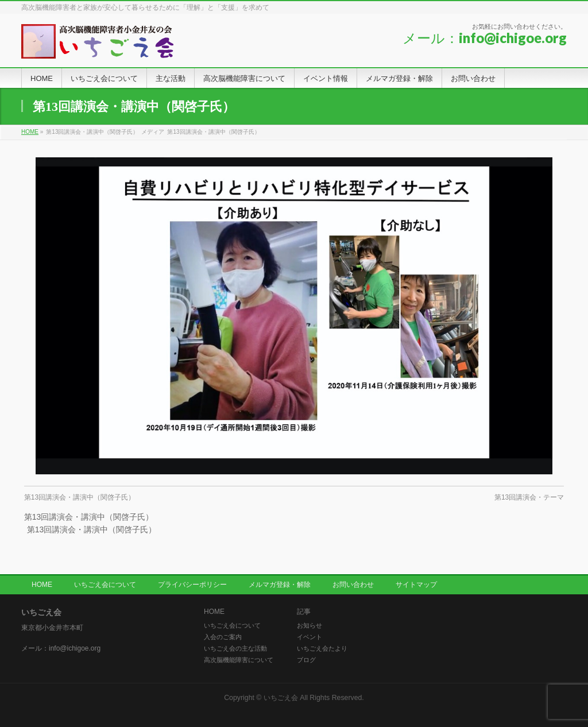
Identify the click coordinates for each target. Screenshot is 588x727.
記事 (304, 612)
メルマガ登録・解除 (280, 585)
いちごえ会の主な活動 (235, 648)
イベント (310, 637)
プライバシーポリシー (192, 585)
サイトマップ (416, 585)
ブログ (306, 660)
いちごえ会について (105, 585)
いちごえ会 (281, 698)
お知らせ (310, 625)
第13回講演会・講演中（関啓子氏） (80, 497)
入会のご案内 (223, 637)
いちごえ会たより (322, 648)
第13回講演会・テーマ (529, 497)
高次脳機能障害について (239, 660)
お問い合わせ (353, 585)
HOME (42, 585)
